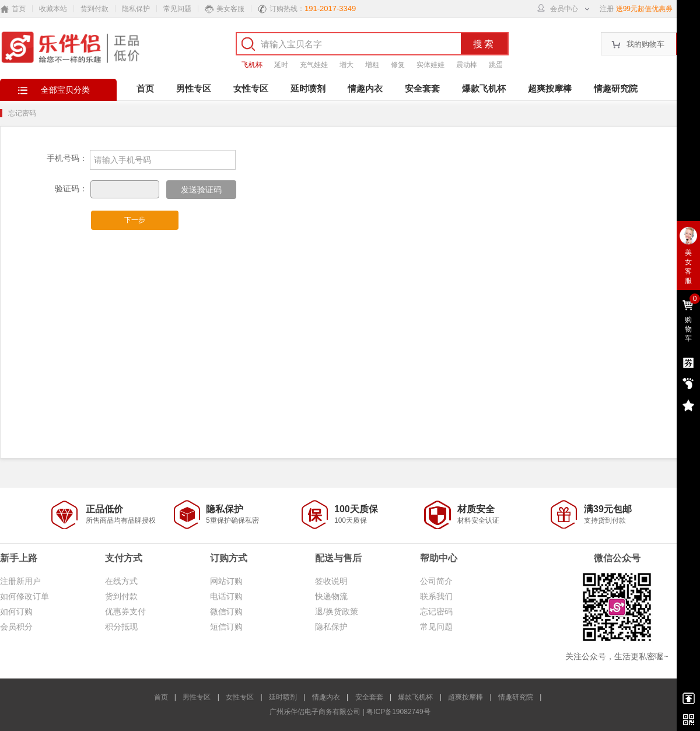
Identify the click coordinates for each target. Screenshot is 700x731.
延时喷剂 (308, 88)
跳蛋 (496, 65)
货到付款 (94, 9)
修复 (398, 65)
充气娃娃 (314, 65)
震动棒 (467, 65)
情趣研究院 (616, 88)
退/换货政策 (337, 611)
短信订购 (226, 627)
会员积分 (16, 627)
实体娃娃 (430, 65)
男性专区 (194, 88)
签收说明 (331, 581)
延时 (281, 65)
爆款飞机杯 (484, 88)
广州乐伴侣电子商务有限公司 (315, 712)
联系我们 (436, 596)
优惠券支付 (125, 611)
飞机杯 (252, 65)
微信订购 (226, 611)
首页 (145, 88)
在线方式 (121, 581)
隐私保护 (136, 9)
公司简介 (436, 581)
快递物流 (331, 596)
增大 (346, 65)
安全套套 (422, 88)
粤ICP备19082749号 (398, 712)
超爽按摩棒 (550, 88)
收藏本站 (53, 9)
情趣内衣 (365, 88)
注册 (607, 9)
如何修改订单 (24, 596)
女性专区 (251, 88)
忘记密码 (436, 611)
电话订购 (226, 596)
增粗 (372, 65)
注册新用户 (20, 581)
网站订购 (226, 581)
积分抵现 (121, 627)
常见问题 (177, 9)
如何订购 (16, 611)
